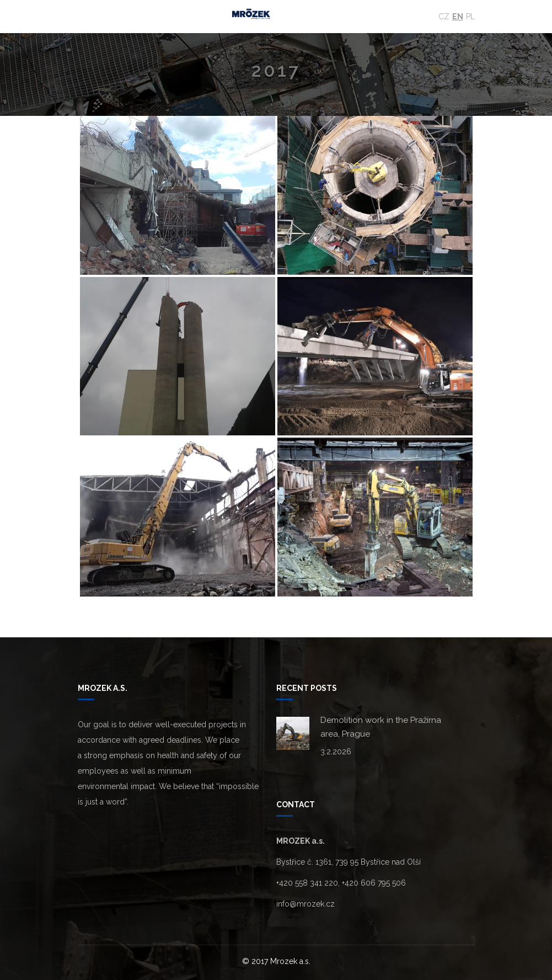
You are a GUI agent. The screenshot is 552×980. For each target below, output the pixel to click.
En (458, 17)
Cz (444, 17)
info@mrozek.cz (306, 904)
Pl (470, 17)
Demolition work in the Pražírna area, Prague (381, 727)
